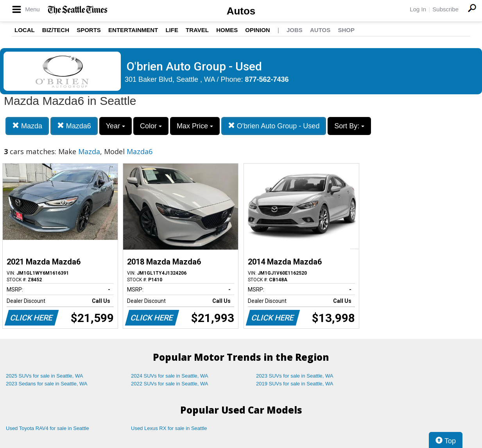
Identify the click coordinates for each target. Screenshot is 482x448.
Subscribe (445, 9)
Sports (89, 30)
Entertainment (133, 30)
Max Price (195, 126)
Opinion (257, 30)
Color (151, 126)
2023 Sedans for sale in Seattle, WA (47, 384)
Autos (241, 11)
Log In (418, 9)
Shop (346, 30)
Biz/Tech (56, 30)
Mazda (27, 126)
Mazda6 (74, 126)
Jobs (295, 30)
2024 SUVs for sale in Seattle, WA (170, 376)
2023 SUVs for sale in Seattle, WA (295, 376)
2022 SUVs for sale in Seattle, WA (170, 384)
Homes (227, 30)
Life (172, 30)
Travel (197, 30)
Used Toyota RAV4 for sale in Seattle (47, 428)
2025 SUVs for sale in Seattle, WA (45, 376)
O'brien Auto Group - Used (274, 126)
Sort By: (349, 126)
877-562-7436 (267, 79)
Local (25, 30)
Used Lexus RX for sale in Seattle (169, 428)
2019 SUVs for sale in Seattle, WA (295, 384)
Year (116, 126)
